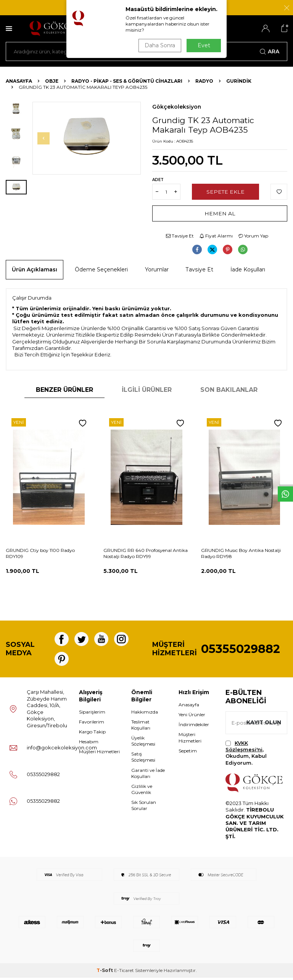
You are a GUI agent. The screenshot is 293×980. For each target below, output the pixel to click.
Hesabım (89, 744)
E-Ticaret (124, 973)
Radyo (204, 81)
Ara (270, 51)
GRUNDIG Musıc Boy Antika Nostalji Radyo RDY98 (241, 553)
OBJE (52, 81)
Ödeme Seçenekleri (101, 269)
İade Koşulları (248, 269)
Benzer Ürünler (64, 390)
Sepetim (188, 753)
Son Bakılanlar (229, 390)
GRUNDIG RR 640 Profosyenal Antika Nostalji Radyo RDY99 (146, 553)
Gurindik (239, 81)
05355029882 (241, 650)
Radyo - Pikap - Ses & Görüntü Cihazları (127, 81)
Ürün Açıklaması (35, 269)
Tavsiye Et (180, 236)
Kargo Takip (92, 734)
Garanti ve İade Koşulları (148, 775)
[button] (45, 138)
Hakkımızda (145, 714)
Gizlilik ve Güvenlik (142, 791)
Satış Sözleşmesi (143, 759)
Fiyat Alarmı (216, 236)
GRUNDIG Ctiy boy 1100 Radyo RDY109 (40, 553)
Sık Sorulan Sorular (144, 808)
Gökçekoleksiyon (177, 107)
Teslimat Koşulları (141, 727)
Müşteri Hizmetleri (99, 754)
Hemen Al (220, 213)
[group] (87, 138)
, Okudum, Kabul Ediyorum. (246, 755)
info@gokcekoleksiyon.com (62, 750)
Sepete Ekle (225, 192)
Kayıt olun (263, 725)
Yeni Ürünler (192, 717)
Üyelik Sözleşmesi (143, 743)
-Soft (105, 973)
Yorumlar (157, 269)
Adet (158, 180)
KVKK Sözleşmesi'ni (244, 748)
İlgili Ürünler (147, 390)
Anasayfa (19, 81)
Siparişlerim (92, 714)
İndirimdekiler (194, 727)
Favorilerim (92, 724)
